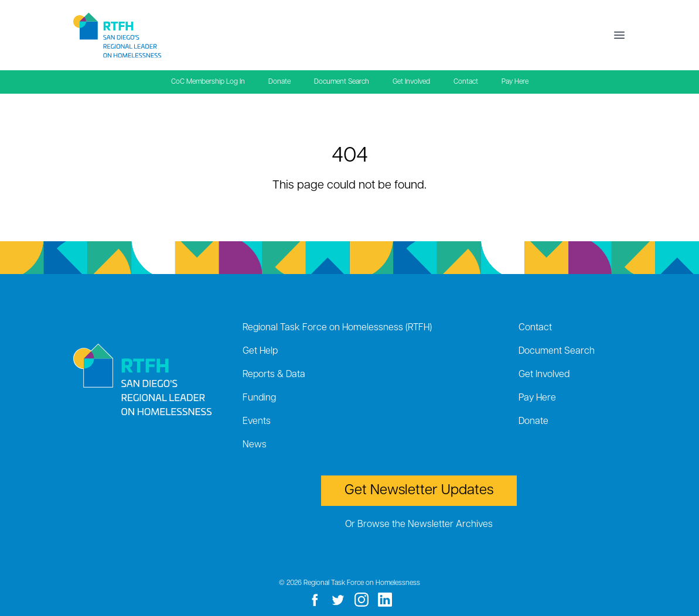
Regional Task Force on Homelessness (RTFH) (337, 328)
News (255, 445)
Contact (466, 82)
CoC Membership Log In (208, 82)
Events (257, 422)
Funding (259, 398)
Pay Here (515, 82)
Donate (279, 82)
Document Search (342, 82)
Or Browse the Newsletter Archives (419, 525)
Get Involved (411, 82)
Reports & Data (274, 375)
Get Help (260, 351)
